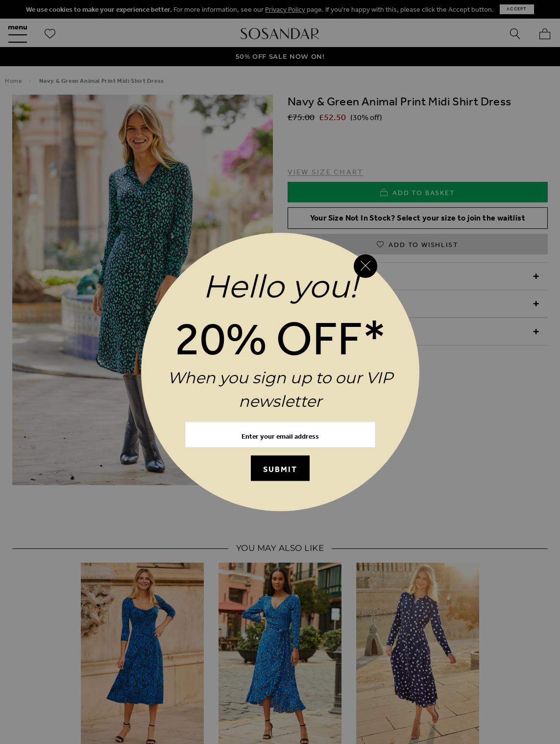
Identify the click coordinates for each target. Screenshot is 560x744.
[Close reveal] (365, 266)
